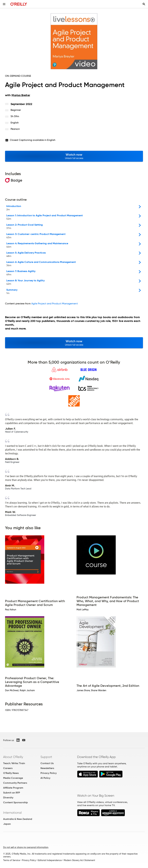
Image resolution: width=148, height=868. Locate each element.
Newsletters (47, 768)
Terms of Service (12, 860)
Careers (8, 768)
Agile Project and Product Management (55, 304)
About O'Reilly (13, 757)
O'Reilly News (11, 773)
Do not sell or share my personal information (26, 847)
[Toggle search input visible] (144, 4)
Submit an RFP (12, 793)
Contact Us (47, 763)
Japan (7, 824)
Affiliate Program (13, 788)
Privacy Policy (49, 773)
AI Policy (45, 778)
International (12, 813)
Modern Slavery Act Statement (79, 860)
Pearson (15, 129)
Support (46, 757)
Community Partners (15, 783)
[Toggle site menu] (4, 4)
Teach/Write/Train (14, 763)
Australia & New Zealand (18, 819)
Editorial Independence (50, 860)
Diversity (8, 798)
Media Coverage (13, 778)
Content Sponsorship (15, 802)
